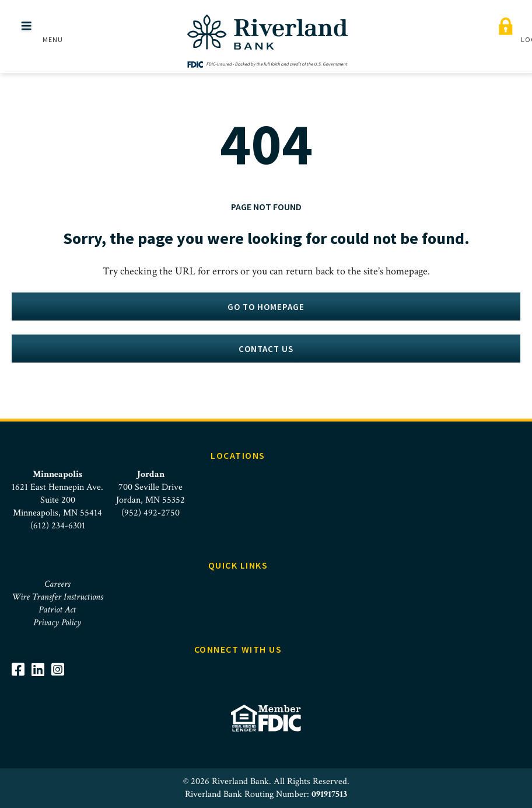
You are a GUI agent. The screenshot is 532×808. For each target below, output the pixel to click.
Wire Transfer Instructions (57, 597)
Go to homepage (266, 307)
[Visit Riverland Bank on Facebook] (22, 669)
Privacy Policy (57, 623)
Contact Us (266, 349)
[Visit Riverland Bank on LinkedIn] (41, 669)
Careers (57, 584)
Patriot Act (57, 610)
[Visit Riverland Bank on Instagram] (61, 669)
